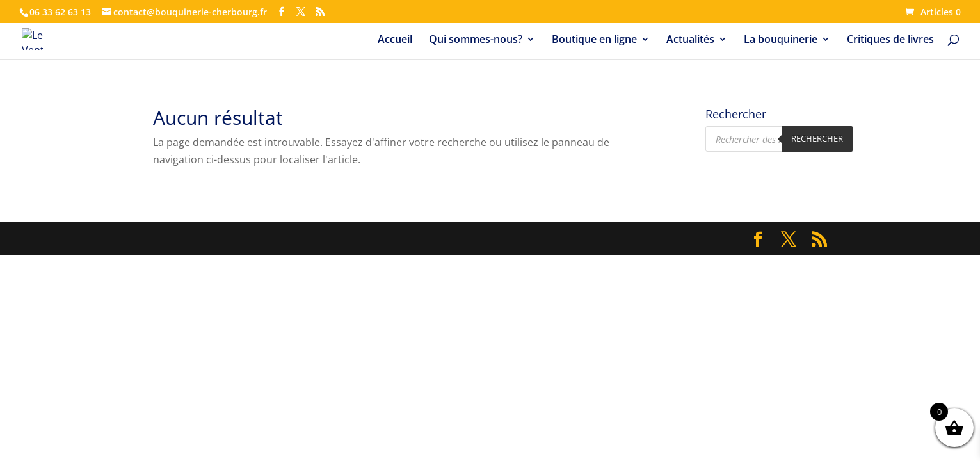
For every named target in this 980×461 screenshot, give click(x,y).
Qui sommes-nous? (476, 40)
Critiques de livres (890, 40)
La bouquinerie (781, 40)
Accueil (395, 40)
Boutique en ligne (594, 40)
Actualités (690, 40)
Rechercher (817, 138)
